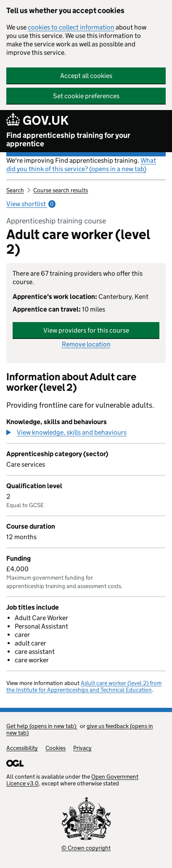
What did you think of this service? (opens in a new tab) (81, 165)
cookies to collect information (71, 27)
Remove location (86, 344)
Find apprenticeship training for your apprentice (68, 140)
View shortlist (31, 204)
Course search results (61, 190)
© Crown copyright (86, 848)
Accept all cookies (86, 76)
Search (15, 190)
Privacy (82, 748)
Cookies (56, 748)
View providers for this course (86, 330)
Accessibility (22, 748)
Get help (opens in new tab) (42, 726)
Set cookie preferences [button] (86, 96)
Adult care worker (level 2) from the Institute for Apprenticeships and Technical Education (84, 686)
